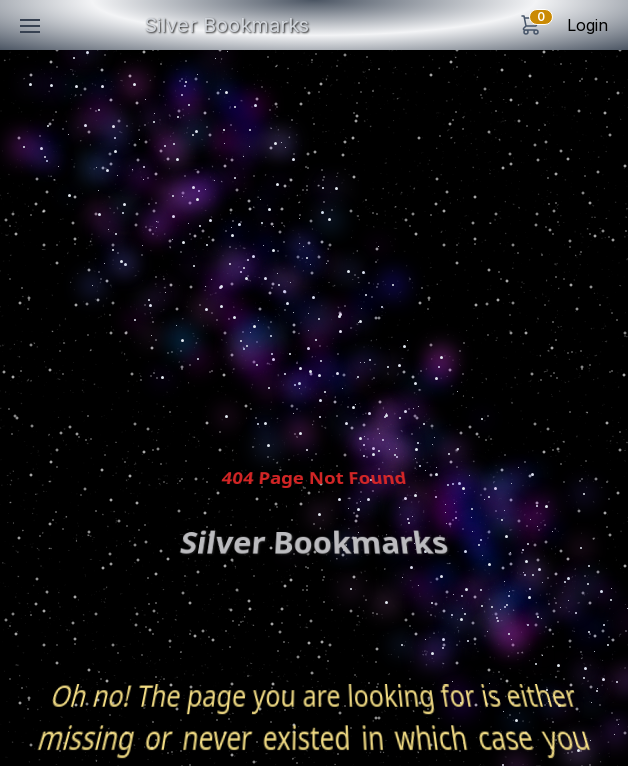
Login (587, 25)
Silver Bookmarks (226, 25)
